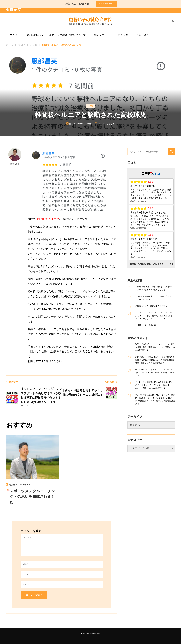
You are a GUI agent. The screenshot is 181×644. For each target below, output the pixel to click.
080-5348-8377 (107, 4)
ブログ (14, 35)
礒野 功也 (15, 157)
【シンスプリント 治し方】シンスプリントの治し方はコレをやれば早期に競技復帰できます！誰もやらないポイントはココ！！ (154, 316)
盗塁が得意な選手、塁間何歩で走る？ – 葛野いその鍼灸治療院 (155, 347)
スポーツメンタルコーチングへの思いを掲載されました (33, 497)
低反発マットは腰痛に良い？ (148, 325)
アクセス (123, 35)
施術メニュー (102, 35)
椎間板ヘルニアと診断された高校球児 (151, 306)
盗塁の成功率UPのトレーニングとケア (152, 344)
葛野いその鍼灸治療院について (68, 35)
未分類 (90, 106)
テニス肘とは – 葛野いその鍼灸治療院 (158, 373)
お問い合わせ (144, 35)
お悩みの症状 (33, 35)
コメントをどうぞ (106, 124)
